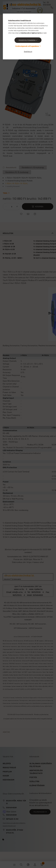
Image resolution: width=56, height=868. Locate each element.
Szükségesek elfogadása (27, 46)
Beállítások (28, 51)
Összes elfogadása (27, 40)
